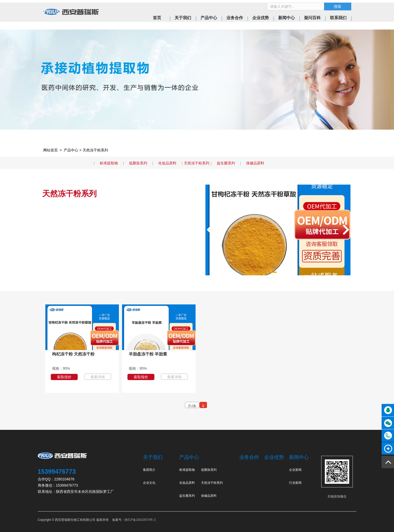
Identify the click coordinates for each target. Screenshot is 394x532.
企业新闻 (295, 470)
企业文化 (149, 483)
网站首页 (51, 150)
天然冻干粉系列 (95, 150)
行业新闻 (295, 483)
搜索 (338, 6)
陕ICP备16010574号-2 (140, 520)
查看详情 (98, 377)
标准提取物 (109, 163)
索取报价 (64, 377)
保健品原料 (255, 163)
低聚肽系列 (138, 163)
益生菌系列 (226, 163)
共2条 (192, 406)
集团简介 (149, 470)
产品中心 (71, 150)
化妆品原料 (167, 163)
